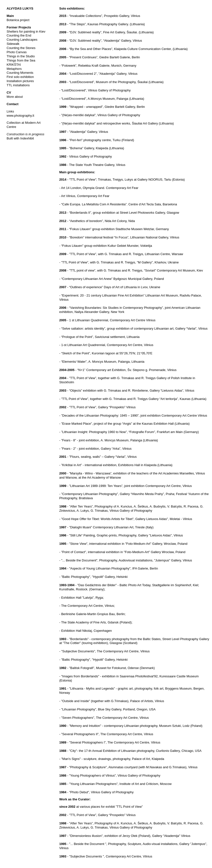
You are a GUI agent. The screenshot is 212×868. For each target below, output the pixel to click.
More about (15, 97)
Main (10, 16)
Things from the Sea (21, 60)
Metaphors (14, 69)
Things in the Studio (21, 56)
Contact (12, 104)
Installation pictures (20, 81)
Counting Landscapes (22, 40)
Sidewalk (13, 44)
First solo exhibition (20, 77)
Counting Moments (20, 73)
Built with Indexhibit (20, 138)
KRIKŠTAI (14, 65)
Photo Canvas (17, 52)
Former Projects (19, 27)
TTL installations (18, 85)
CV (9, 93)
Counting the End (19, 35)
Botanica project (18, 20)
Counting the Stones (21, 48)
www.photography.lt (20, 116)
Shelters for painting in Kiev (26, 31)
